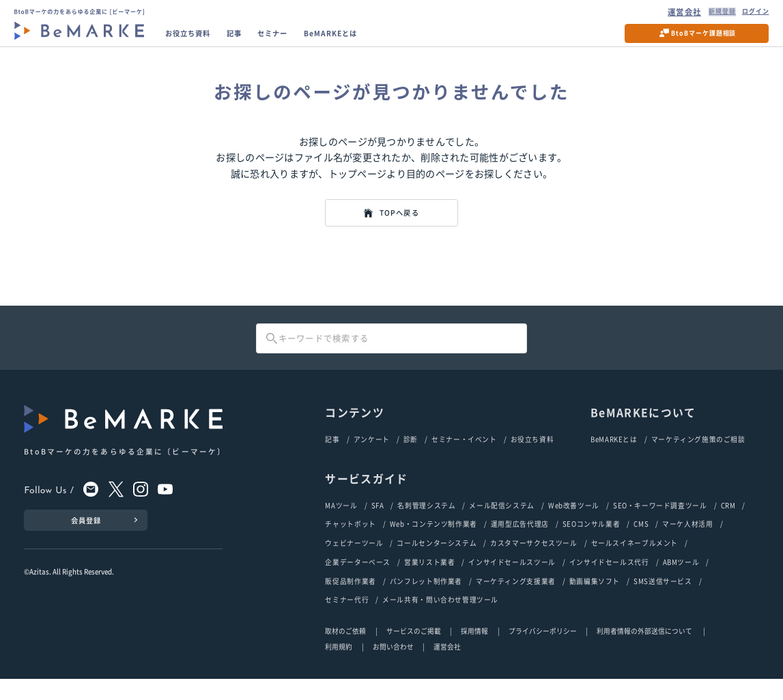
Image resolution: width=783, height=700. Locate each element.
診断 (411, 456)
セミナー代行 (347, 621)
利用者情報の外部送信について (645, 652)
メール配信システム (502, 523)
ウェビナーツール (354, 562)
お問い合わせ (393, 668)
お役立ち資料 (197, 39)
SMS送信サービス (663, 602)
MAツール (341, 523)
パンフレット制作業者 (426, 602)
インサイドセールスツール (512, 582)
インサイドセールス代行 (609, 582)
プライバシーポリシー (543, 652)
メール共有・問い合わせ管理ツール (440, 621)
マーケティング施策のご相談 (698, 456)
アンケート (372, 456)
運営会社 (667, 14)
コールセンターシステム (437, 562)
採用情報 (474, 652)
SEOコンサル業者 (592, 542)
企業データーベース (358, 582)
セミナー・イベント (464, 456)
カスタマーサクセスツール (533, 562)
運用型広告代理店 (520, 542)
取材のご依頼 (345, 652)
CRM (728, 523)
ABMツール (681, 582)
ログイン (749, 14)
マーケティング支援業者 (516, 602)
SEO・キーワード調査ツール (660, 523)
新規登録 (708, 14)
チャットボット (350, 542)
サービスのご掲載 (414, 652)
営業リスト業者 (429, 582)
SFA (378, 523)
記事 (252, 39)
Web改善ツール (574, 523)
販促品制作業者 (350, 602)
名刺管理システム (426, 523)
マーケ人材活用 (687, 542)
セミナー (297, 39)
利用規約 (339, 668)
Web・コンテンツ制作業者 (433, 542)
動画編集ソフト (595, 602)
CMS (641, 542)
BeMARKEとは (367, 39)
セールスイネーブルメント (635, 562)
